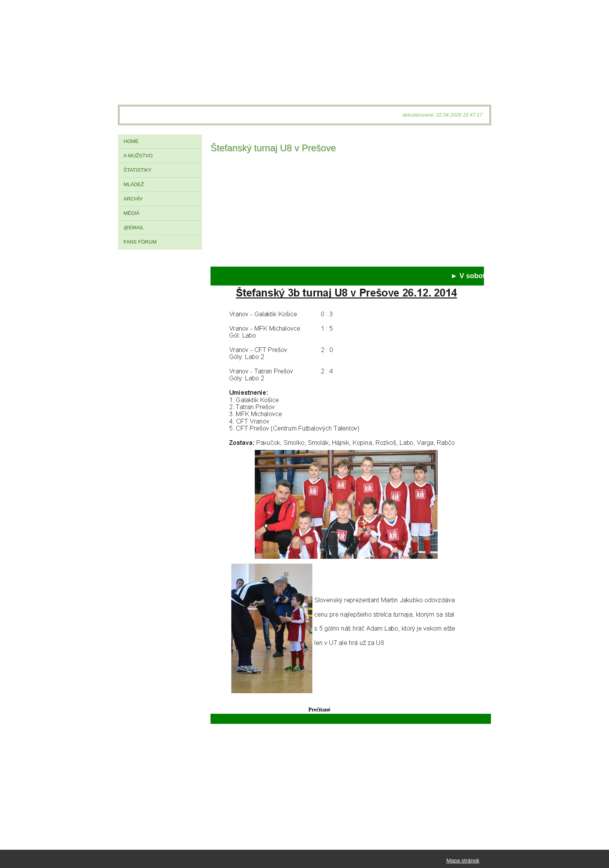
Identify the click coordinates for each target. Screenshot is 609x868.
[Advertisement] (347, 212)
